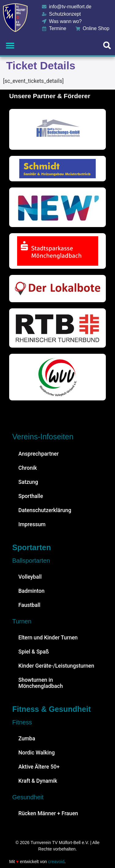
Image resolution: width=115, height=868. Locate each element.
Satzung (28, 482)
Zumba (27, 739)
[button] (10, 45)
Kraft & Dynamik (38, 781)
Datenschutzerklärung (45, 510)
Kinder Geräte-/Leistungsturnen (56, 666)
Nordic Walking (37, 753)
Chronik (28, 468)
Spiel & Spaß (34, 652)
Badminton (32, 591)
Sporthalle (31, 496)
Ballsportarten (31, 561)
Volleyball (30, 577)
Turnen (22, 621)
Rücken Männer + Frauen (48, 813)
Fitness (22, 722)
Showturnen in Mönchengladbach (41, 683)
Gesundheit (28, 797)
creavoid (56, 862)
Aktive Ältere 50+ (39, 767)
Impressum (32, 524)
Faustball (29, 605)
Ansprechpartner (39, 454)
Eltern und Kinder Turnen (48, 638)
